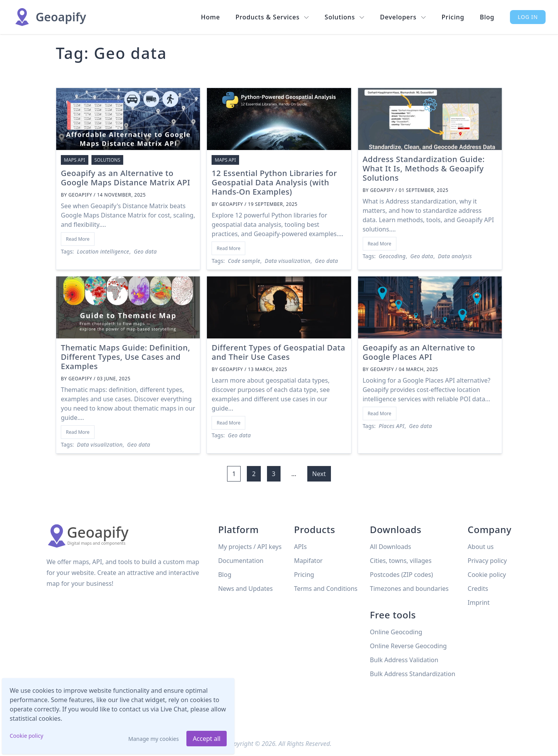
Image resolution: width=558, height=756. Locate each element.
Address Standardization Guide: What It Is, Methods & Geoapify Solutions (424, 168)
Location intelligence (103, 251)
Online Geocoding (396, 632)
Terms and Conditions (326, 589)
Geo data (145, 251)
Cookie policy (27, 736)
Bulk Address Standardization (413, 674)
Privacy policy (487, 561)
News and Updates (245, 589)
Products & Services (272, 17)
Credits (478, 589)
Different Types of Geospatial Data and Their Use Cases (278, 352)
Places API (391, 426)
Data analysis (455, 256)
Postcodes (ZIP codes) (402, 575)
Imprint (479, 602)
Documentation (241, 561)
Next (319, 474)
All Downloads (391, 547)
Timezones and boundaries (409, 589)
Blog (487, 17)
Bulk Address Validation (404, 660)
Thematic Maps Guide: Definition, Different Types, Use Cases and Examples (126, 357)
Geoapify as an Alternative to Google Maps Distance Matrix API (126, 178)
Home (210, 17)
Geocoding (392, 256)
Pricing (453, 17)
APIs (301, 547)
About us (481, 547)
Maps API (75, 160)
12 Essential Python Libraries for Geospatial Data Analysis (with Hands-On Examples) (274, 182)
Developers (403, 17)
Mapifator (308, 561)
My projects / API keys (250, 547)
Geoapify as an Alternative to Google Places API (419, 352)
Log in (528, 17)
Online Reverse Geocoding (408, 646)
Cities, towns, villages (401, 561)
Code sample (244, 261)
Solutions (345, 17)
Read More (78, 239)
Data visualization (288, 261)
